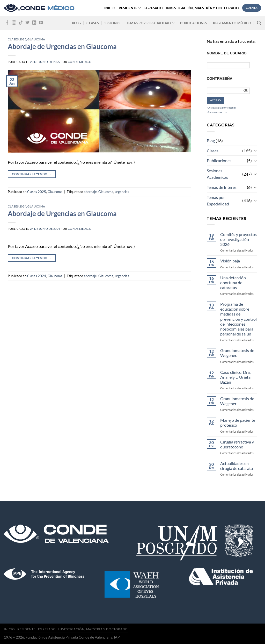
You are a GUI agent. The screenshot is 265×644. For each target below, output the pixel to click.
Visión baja (230, 261)
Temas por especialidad (150, 23)
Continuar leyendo (32, 174)
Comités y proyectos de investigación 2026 (238, 239)
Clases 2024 (17, 206)
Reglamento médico (232, 23)
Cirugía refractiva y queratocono (237, 444)
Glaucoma (36, 39)
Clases (93, 23)
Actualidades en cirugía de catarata (237, 466)
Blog (76, 23)
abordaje (90, 192)
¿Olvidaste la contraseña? (221, 108)
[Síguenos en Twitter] (27, 23)
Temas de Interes (222, 187)
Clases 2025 (17, 39)
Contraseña (220, 78)
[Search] (259, 23)
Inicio (110, 8)
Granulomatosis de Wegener (237, 401)
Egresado (153, 8)
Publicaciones (194, 23)
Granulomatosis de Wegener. (237, 353)
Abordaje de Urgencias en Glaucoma (62, 46)
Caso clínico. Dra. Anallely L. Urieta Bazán (235, 377)
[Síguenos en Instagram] (14, 23)
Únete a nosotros (217, 112)
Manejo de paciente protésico (238, 423)
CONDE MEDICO (80, 62)
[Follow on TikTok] (21, 23)
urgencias (122, 192)
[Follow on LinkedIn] (34, 23)
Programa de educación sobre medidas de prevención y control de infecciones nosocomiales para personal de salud (238, 319)
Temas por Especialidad (218, 201)
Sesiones (112, 23)
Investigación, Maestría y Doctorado (202, 8)
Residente (130, 8)
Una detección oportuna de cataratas (233, 282)
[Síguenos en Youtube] (41, 23)
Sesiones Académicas (217, 174)
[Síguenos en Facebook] (7, 23)
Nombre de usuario (227, 53)
